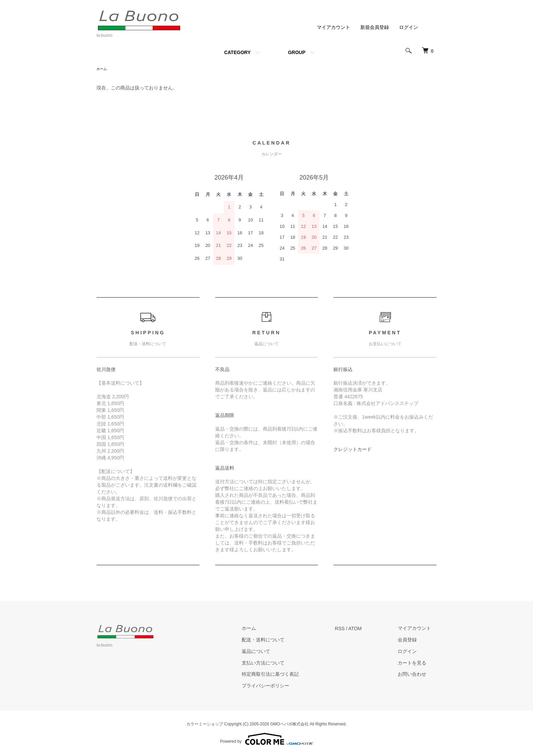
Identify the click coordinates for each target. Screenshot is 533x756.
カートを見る (417, 664)
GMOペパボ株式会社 (289, 725)
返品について (272, 652)
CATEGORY (237, 52)
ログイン (409, 27)
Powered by (266, 740)
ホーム (103, 69)
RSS (351, 629)
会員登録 (413, 641)
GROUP (297, 52)
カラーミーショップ (205, 725)
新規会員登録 (375, 27)
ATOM (366, 629)
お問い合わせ (417, 675)
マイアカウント (333, 27)
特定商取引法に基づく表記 (287, 675)
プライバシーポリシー (282, 687)
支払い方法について (279, 664)
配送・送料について (279, 641)
